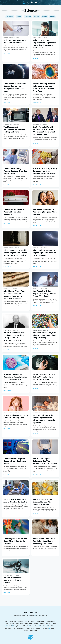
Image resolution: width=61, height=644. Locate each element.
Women (26, 630)
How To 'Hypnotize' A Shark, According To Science (13, 580)
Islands (42, 624)
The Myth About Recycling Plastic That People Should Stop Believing (45, 335)
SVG (14, 628)
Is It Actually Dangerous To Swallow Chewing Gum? (16, 416)
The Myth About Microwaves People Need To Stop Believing (15, 129)
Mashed (9, 626)
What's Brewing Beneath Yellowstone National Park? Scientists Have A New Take (44, 87)
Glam (7, 624)
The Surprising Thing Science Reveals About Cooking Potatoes (43, 502)
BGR (6, 621)
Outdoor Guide (34, 626)
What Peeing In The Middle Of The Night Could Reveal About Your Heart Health (16, 253)
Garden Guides (50, 621)
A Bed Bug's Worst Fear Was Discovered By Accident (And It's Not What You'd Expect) (14, 295)
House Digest (29, 624)
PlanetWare (43, 626)
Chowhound (13, 621)
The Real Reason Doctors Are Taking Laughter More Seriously (45, 212)
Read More (7, 54)
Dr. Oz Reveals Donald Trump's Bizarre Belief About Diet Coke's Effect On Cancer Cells (44, 131)
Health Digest (19, 624)
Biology (19, 17)
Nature (45, 17)
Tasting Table (20, 628)
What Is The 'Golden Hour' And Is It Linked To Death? (15, 501)
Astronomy (10, 17)
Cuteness (20, 621)
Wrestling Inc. (33, 630)
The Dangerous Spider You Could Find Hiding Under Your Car (15, 541)
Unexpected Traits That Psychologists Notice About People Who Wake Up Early (44, 419)
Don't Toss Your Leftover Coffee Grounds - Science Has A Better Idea (44, 377)
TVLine (52, 628)
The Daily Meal (30, 628)
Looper (54, 624)
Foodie (33, 621)
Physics (52, 17)
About (25, 612)
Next (33, 598)
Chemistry (28, 17)
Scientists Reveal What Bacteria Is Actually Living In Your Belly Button (15, 377)
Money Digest (17, 626)
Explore (27, 621)
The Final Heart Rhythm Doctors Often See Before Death (15, 461)
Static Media (22, 615)
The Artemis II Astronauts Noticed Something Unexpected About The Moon (15, 87)
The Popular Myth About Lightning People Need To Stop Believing (45, 253)
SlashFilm (51, 626)
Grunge (12, 624)
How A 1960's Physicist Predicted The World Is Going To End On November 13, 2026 (14, 336)
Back (28, 598)
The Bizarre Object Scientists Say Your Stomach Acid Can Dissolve (45, 461)
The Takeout (45, 628)
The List (38, 628)
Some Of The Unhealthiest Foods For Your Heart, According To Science (45, 541)
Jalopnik (48, 624)
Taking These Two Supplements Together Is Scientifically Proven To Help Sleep (44, 44)
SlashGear (8, 628)
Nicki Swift (26, 626)
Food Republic (40, 621)
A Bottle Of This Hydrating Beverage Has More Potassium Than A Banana (45, 171)
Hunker (36, 624)
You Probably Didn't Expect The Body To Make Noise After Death (45, 293)
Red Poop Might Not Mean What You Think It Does (15, 41)
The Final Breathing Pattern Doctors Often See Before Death (15, 171)
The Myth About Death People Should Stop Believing (14, 212)
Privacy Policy (33, 612)
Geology (36, 17)
